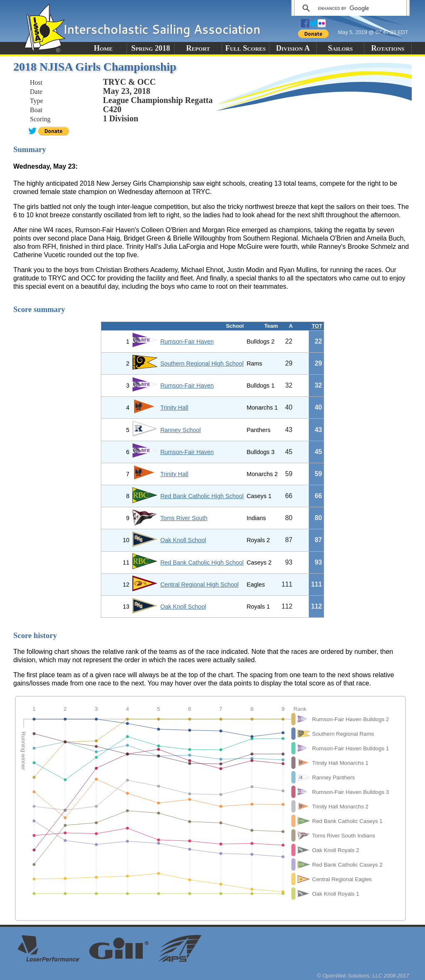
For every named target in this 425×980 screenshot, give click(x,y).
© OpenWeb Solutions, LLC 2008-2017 (363, 976)
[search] (349, 8)
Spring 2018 (151, 48)
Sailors (340, 48)
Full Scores (246, 48)
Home (103, 48)
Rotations (388, 48)
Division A (293, 48)
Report (198, 48)
